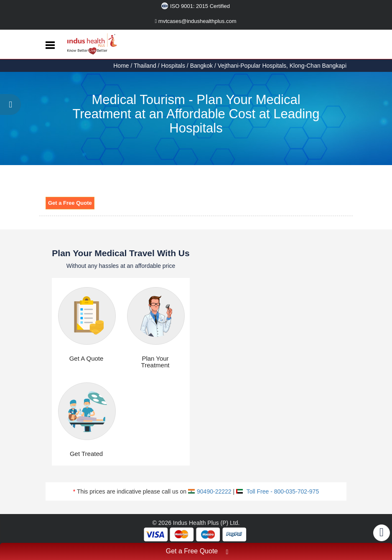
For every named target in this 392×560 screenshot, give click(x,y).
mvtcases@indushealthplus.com (196, 21)
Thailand (145, 66)
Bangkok (201, 66)
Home (122, 66)
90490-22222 (210, 491)
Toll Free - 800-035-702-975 (277, 491)
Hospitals (173, 66)
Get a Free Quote (70, 203)
